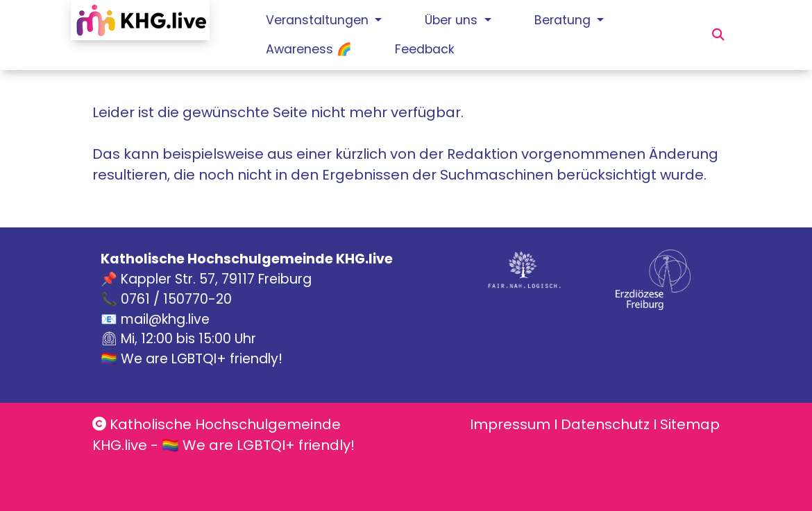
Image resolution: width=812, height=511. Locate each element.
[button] (718, 35)
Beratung (564, 20)
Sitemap (690, 424)
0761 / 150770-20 (176, 299)
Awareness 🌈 (309, 49)
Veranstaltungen (319, 20)
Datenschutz (605, 424)
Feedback (425, 49)
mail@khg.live (165, 319)
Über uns (453, 20)
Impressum (510, 424)
